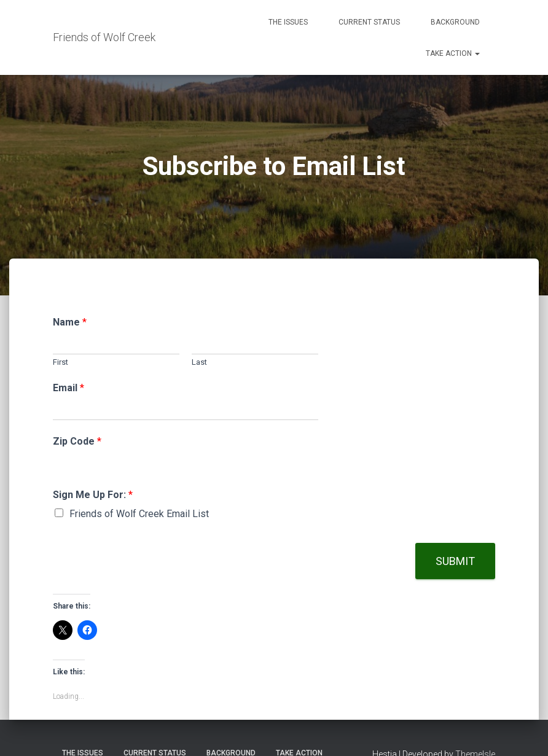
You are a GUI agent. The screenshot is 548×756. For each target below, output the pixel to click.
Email (68, 388)
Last (199, 362)
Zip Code (77, 441)
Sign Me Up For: (93, 495)
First (61, 362)
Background (455, 22)
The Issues (288, 22)
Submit (455, 561)
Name (70, 322)
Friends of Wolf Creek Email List (139, 514)
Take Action (453, 53)
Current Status (369, 22)
